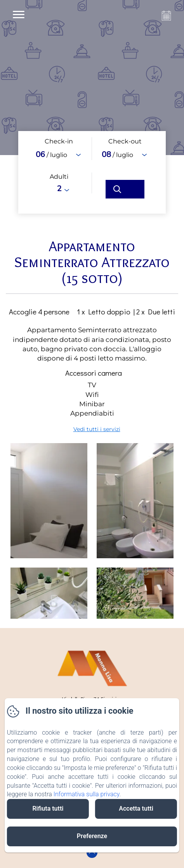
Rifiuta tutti (48, 808)
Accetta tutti (136, 808)
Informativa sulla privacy (87, 794)
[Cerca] (125, 189)
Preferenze (92, 836)
